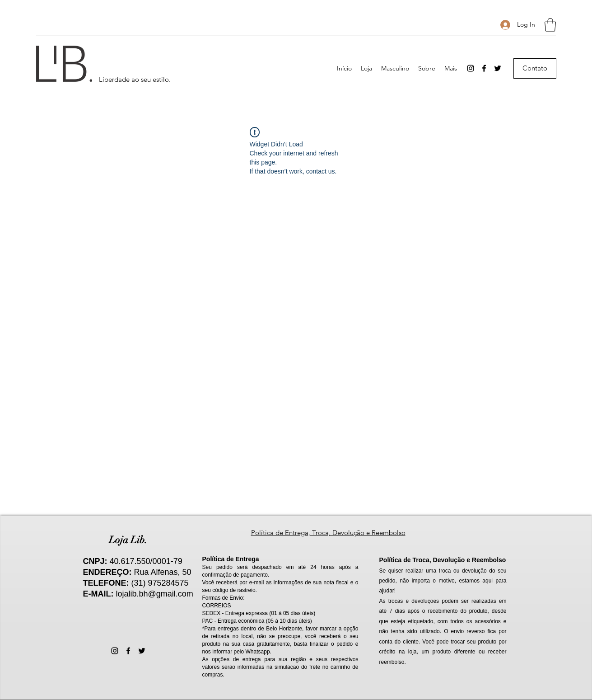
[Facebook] (484, 68)
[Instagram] (471, 68)
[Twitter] (498, 68)
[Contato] (535, 68)
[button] (550, 25)
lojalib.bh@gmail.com (155, 594)
